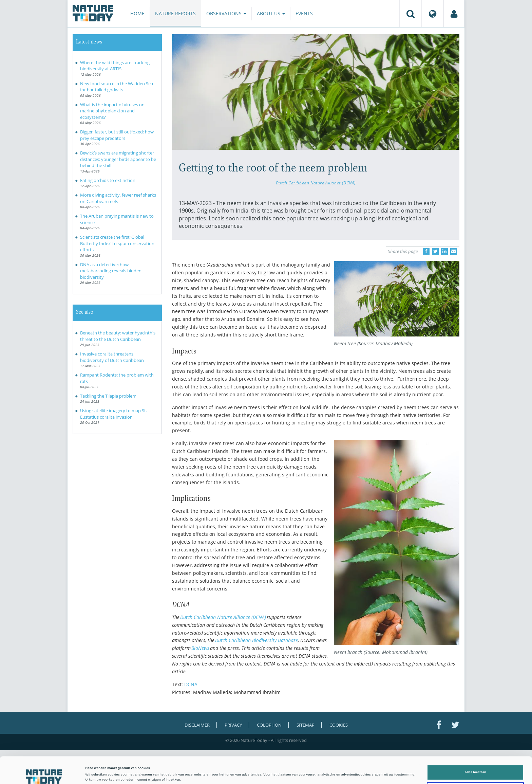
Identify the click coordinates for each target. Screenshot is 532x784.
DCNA (191, 684)
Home (137, 13)
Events (304, 13)
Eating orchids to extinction (108, 180)
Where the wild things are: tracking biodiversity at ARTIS (115, 66)
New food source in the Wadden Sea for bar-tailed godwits (117, 87)
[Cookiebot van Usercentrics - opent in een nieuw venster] (44, 773)
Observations (226, 13)
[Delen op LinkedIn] (444, 251)
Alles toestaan (475, 747)
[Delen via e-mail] (454, 251)
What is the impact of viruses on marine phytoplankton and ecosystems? (112, 111)
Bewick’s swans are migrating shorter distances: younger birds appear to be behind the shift (118, 159)
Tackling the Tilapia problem (108, 396)
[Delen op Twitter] (435, 251)
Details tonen (288, 773)
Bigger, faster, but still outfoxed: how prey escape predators (117, 135)
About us (271, 13)
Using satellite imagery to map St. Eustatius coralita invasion (113, 414)
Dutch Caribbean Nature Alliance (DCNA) (316, 183)
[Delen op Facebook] (426, 251)
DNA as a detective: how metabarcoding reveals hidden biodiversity (111, 271)
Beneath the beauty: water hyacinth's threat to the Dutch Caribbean (118, 336)
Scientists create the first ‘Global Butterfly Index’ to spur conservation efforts (117, 243)
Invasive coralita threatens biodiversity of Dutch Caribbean (112, 357)
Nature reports (175, 13)
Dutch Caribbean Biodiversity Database (256, 640)
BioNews (200, 648)
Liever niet (476, 765)
